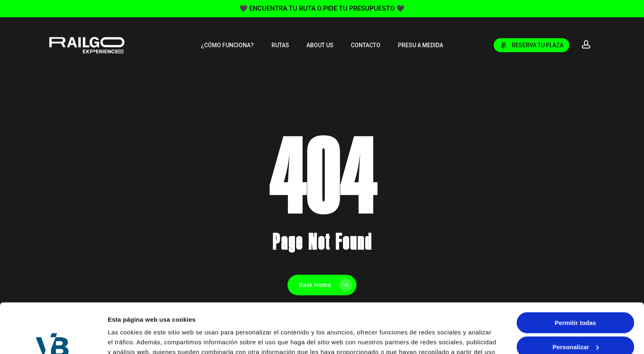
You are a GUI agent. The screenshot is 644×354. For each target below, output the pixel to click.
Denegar (575, 324)
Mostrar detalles (132, 338)
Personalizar (576, 300)
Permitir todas (576, 276)
